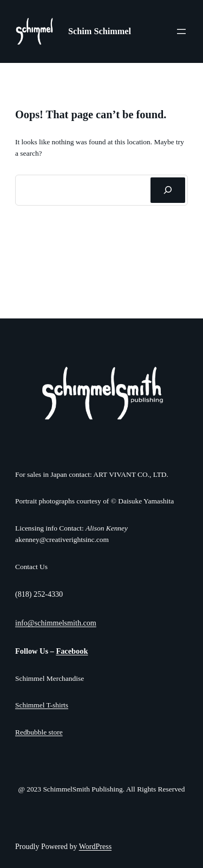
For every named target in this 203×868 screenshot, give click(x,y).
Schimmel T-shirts (42, 705)
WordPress (95, 847)
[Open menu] (181, 31)
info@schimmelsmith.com (56, 623)
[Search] (168, 190)
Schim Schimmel (100, 31)
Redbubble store (39, 732)
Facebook (72, 651)
